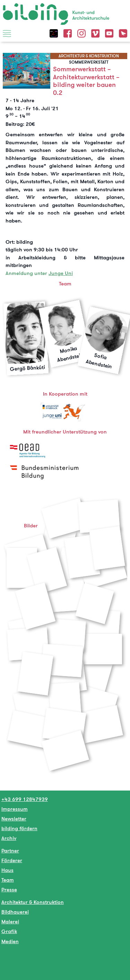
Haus (7, 870)
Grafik (9, 931)
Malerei (10, 921)
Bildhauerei (15, 912)
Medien (10, 941)
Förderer (12, 860)
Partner (10, 851)
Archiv (9, 838)
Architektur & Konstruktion (33, 902)
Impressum (15, 809)
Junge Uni (61, 273)
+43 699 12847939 (25, 799)
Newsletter (14, 819)
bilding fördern (19, 828)
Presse (9, 889)
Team (8, 880)
